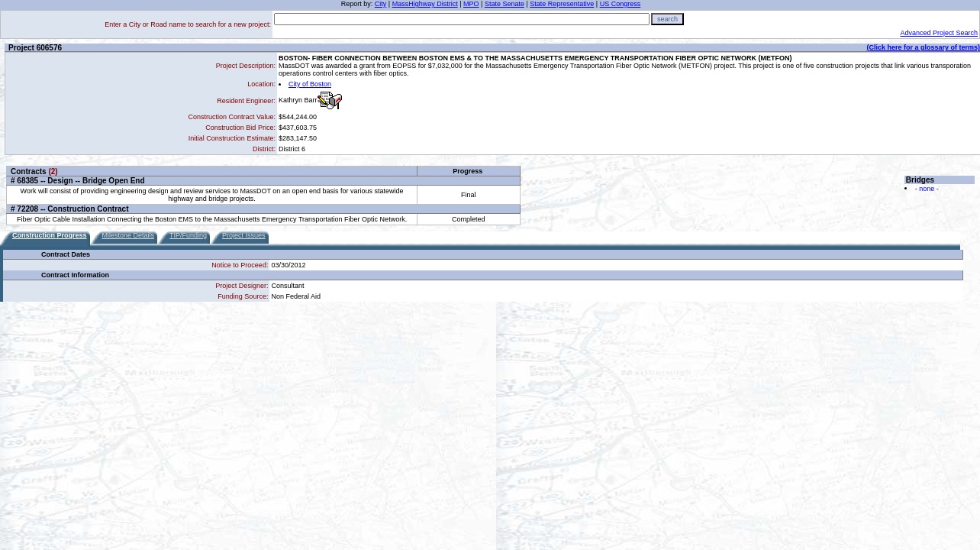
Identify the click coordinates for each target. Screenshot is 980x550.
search (667, 19)
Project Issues (244, 235)
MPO (471, 4)
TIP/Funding (188, 235)
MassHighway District (425, 4)
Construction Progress (50, 235)
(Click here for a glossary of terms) (923, 47)
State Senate (505, 4)
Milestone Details (129, 235)
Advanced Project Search (939, 33)
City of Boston (310, 84)
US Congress (621, 4)
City (381, 4)
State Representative (562, 4)
